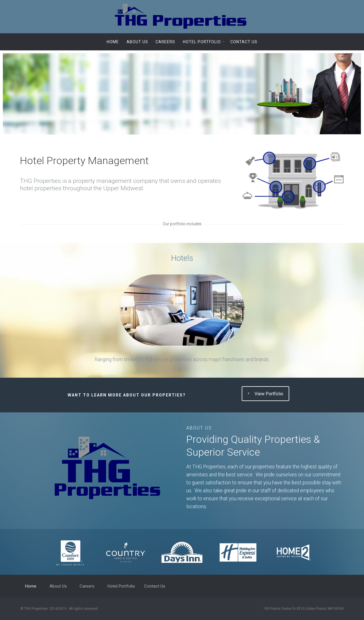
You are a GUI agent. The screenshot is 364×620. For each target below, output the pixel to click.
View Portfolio (265, 394)
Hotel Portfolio (202, 42)
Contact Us (244, 42)
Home (113, 42)
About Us (137, 42)
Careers (165, 42)
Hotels (182, 258)
